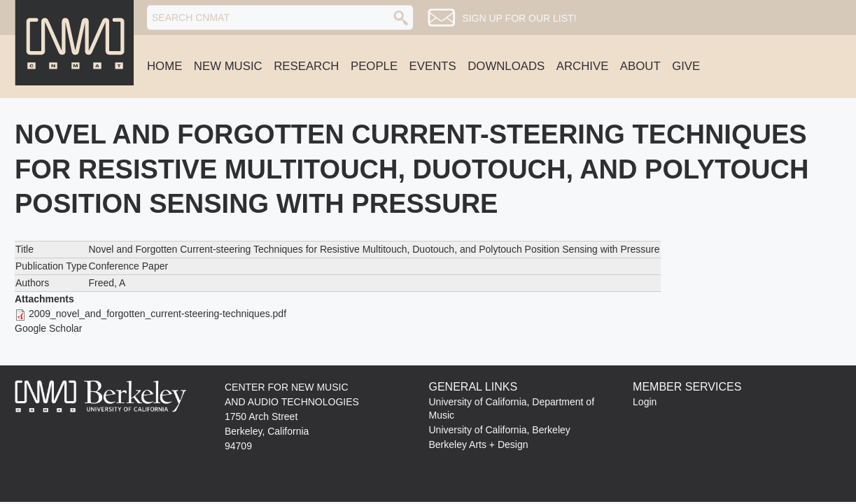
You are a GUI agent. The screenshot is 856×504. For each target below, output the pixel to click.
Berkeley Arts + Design (479, 444)
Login (645, 402)
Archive (583, 66)
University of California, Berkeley (500, 430)
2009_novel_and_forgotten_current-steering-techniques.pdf (157, 314)
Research (306, 66)
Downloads (506, 66)
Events (433, 66)
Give (686, 66)
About (640, 66)
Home (164, 66)
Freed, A (107, 283)
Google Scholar (49, 328)
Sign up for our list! (519, 18)
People (374, 66)
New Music (228, 66)
